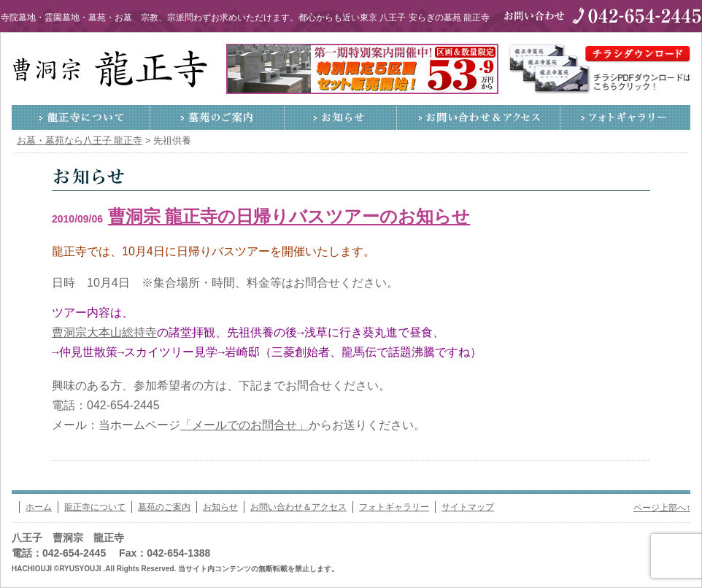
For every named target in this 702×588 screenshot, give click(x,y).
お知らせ (341, 117)
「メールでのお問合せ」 (244, 425)
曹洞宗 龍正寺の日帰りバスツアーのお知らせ (289, 216)
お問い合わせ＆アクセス (479, 117)
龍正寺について (81, 117)
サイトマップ (468, 507)
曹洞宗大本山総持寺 (104, 333)
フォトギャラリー (625, 117)
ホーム (39, 507)
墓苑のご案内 (217, 117)
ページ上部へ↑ (662, 508)
